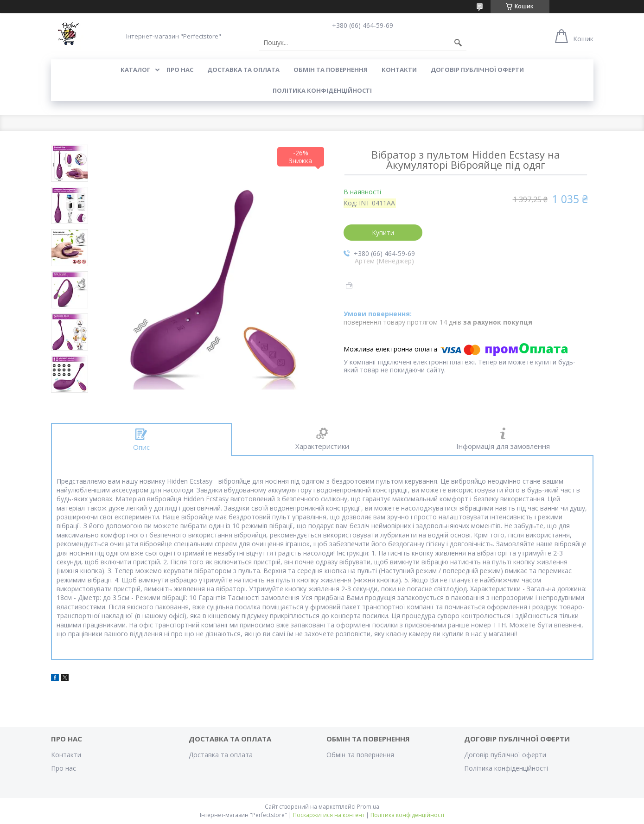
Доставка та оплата (243, 70)
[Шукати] (458, 43)
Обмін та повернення (331, 70)
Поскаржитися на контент (329, 815)
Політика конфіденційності (322, 90)
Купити (383, 233)
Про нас (180, 70)
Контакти (399, 70)
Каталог (136, 70)
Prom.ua (368, 807)
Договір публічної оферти (477, 70)
